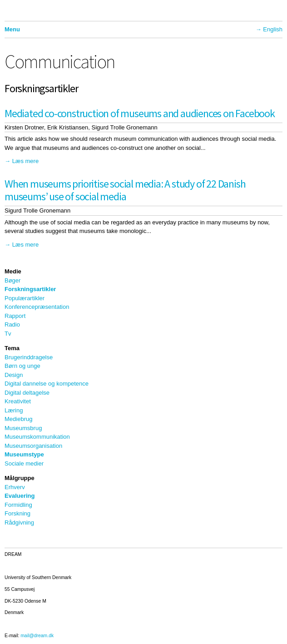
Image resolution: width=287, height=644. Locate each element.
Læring (14, 410)
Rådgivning (19, 523)
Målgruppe (20, 478)
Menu (12, 29)
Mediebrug (18, 419)
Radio (12, 324)
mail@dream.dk (37, 636)
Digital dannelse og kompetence (47, 384)
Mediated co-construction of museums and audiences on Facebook (140, 113)
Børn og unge (22, 366)
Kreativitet (18, 401)
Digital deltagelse (27, 393)
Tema (12, 348)
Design (14, 375)
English (273, 29)
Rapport (15, 316)
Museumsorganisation (33, 446)
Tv (8, 334)
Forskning (17, 513)
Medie (13, 271)
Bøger (12, 280)
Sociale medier (24, 463)
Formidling (18, 505)
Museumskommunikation (37, 437)
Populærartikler (25, 298)
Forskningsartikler (30, 289)
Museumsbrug (23, 428)
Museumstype (24, 454)
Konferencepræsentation (37, 307)
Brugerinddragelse (29, 357)
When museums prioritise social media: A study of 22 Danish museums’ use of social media (125, 190)
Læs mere (26, 161)
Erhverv (15, 487)
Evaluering (20, 496)
